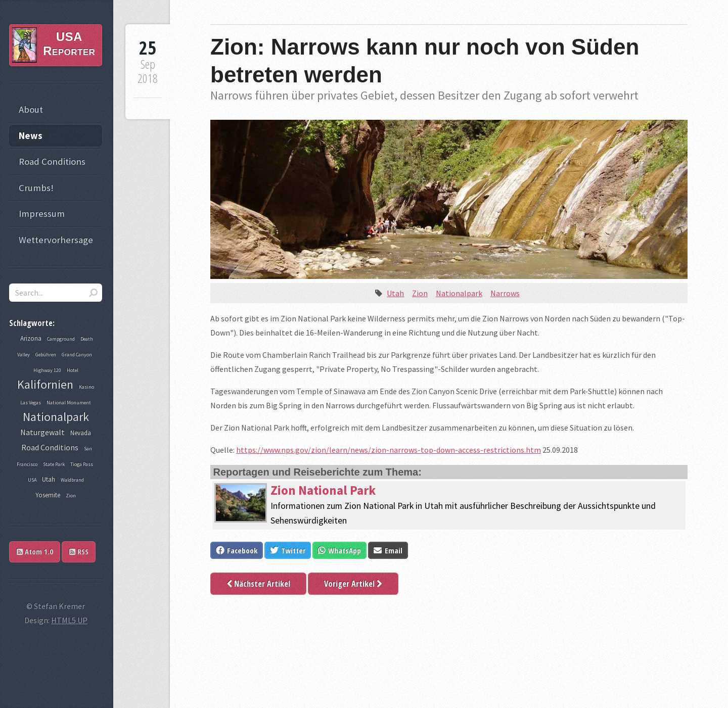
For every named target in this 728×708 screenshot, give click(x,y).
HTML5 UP (69, 620)
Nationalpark (459, 293)
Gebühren (46, 355)
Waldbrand (72, 480)
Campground (61, 339)
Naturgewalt (42, 432)
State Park (54, 464)
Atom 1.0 (35, 552)
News (31, 136)
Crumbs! (36, 188)
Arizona (31, 338)
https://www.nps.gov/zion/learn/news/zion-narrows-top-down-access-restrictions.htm (389, 450)
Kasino (86, 387)
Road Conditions (52, 161)
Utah (395, 293)
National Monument (69, 403)
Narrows (505, 293)
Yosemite (48, 495)
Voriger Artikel (353, 584)
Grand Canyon (77, 355)
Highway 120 (47, 370)
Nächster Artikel (258, 584)
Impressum (42, 214)
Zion (420, 293)
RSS (79, 552)
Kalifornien (45, 384)
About (31, 109)
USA (32, 480)
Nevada (81, 433)
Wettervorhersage (56, 240)
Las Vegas (31, 403)
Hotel (73, 370)
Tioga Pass (82, 464)
